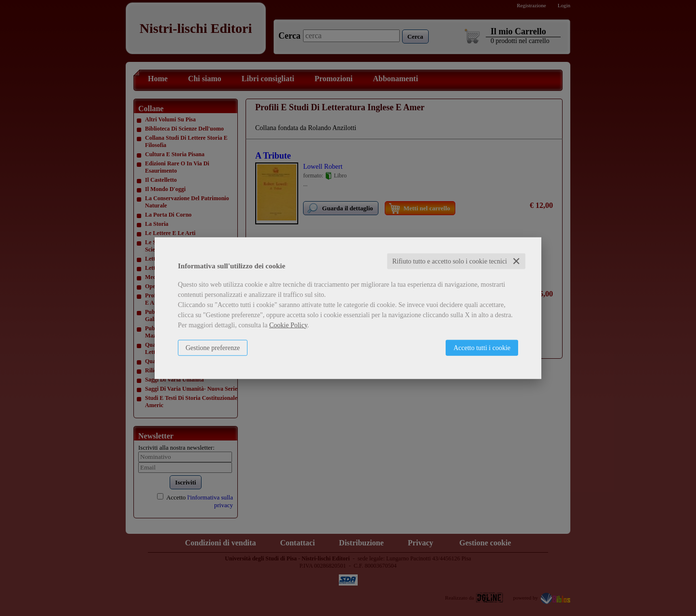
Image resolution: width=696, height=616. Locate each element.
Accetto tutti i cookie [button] (482, 347)
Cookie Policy (288, 325)
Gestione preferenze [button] (213, 347)
